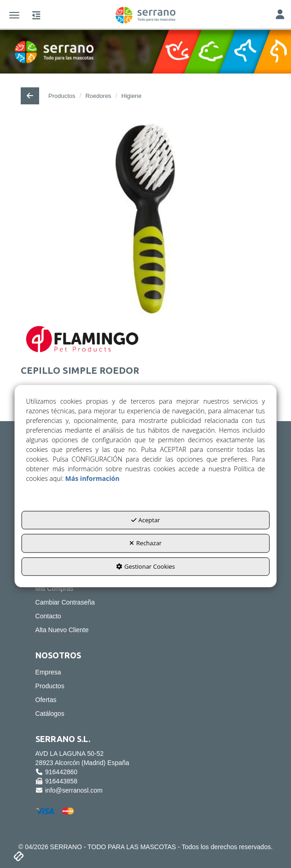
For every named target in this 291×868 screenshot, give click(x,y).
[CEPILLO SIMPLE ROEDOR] (145, 218)
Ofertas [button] (46, 700)
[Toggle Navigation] (280, 15)
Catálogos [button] (50, 714)
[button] (145, 15)
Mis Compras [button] (54, 588)
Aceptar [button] (146, 520)
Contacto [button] (48, 616)
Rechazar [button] (145, 543)
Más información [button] (93, 478)
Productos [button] (50, 686)
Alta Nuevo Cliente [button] (62, 630)
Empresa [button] (48, 672)
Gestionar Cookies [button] (145, 566)
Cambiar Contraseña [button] (65, 602)
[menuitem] (146, 588)
